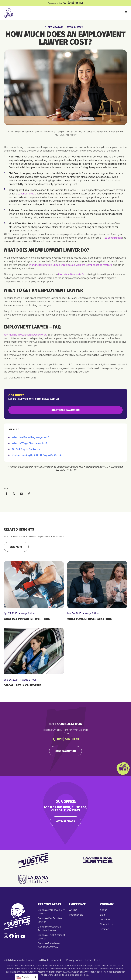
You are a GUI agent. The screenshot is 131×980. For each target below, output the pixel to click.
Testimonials (76, 915)
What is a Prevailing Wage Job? (30, 437)
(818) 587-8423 (66, 739)
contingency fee (27, 194)
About (103, 910)
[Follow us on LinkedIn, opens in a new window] (17, 937)
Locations (106, 919)
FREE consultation (112, 238)
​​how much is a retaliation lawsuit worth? (25, 335)
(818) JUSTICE (73, 3)
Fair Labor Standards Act (72, 274)
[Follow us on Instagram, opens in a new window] (6, 937)
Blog (103, 915)
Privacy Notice (74, 960)
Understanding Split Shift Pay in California (37, 455)
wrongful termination (40, 265)
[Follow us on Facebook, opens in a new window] (11, 937)
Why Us (73, 910)
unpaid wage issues (64, 265)
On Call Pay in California (26, 449)
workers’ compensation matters (94, 265)
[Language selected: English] (26, 977)
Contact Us (106, 924)
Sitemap (105, 929)
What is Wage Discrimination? (30, 443)
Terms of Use (93, 960)
